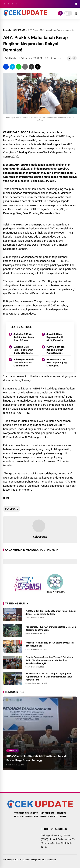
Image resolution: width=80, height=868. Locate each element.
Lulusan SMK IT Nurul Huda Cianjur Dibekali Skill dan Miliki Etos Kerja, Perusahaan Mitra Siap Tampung (23, 350)
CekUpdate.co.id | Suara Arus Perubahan (38, 860)
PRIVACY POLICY (49, 816)
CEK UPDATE (19, 30)
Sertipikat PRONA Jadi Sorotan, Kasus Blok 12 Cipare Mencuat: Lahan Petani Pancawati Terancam (24, 337)
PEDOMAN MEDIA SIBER (26, 816)
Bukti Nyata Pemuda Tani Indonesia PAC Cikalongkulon (24, 363)
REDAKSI (61, 813)
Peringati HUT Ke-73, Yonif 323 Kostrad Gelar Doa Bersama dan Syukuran (51, 628)
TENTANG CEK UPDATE (26, 813)
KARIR (63, 816)
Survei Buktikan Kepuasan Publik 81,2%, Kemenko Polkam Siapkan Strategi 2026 (55, 337)
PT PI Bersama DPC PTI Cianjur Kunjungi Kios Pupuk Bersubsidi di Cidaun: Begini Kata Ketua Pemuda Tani (57, 363)
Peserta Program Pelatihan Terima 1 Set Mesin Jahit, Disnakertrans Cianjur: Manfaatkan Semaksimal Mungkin (49, 660)
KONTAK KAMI (47, 813)
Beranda (7, 30)
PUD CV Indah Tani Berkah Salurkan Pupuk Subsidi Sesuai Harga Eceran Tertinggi (57, 350)
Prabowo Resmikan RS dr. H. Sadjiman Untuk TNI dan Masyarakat (50, 644)
